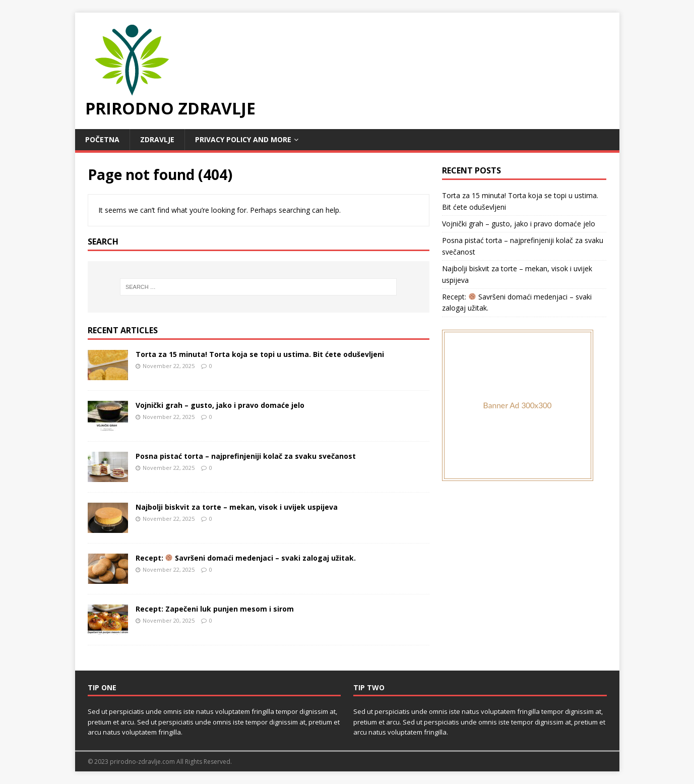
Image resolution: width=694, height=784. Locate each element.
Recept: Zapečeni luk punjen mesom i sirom (215, 609)
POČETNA (102, 139)
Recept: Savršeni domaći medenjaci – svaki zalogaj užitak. (246, 558)
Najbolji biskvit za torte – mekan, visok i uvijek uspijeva (237, 507)
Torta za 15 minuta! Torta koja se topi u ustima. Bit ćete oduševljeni (260, 354)
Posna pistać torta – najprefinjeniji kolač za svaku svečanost (246, 456)
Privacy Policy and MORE (243, 139)
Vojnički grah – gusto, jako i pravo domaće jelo (220, 405)
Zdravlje (157, 139)
